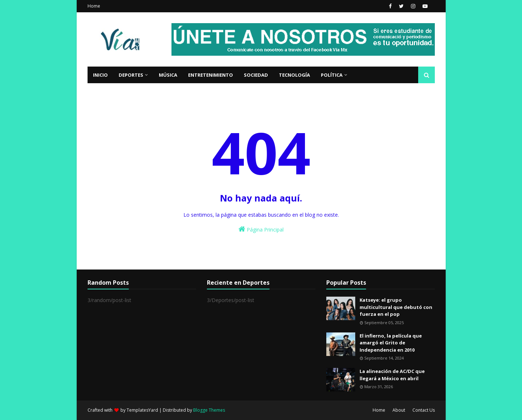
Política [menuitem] (332, 75)
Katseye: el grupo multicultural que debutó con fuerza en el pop (396, 307)
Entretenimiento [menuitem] (211, 75)
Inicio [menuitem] (100, 75)
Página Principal (261, 229)
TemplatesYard (142, 410)
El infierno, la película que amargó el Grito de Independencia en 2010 (391, 343)
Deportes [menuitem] (131, 75)
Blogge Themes (209, 410)
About (399, 410)
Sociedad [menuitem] (256, 75)
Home (94, 6)
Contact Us (424, 410)
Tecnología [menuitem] (294, 75)
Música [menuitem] (168, 75)
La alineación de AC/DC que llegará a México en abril (392, 375)
